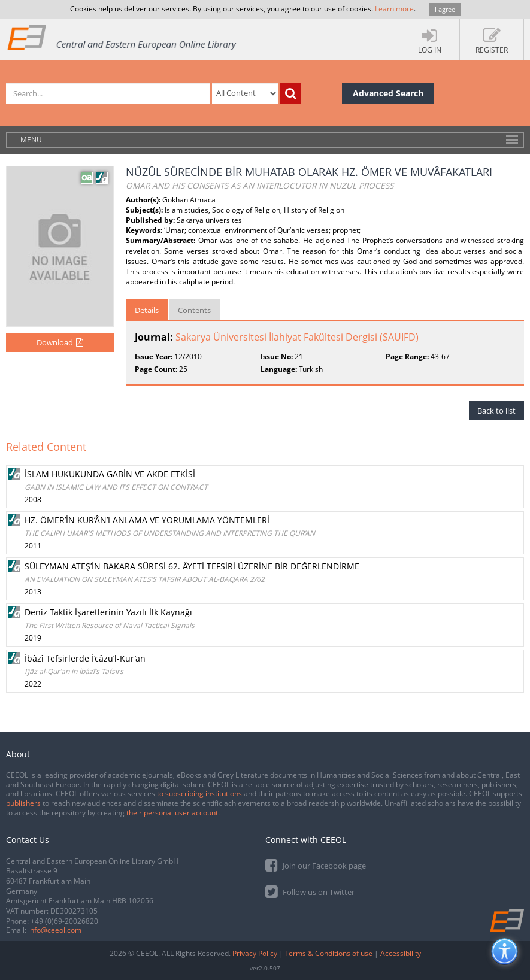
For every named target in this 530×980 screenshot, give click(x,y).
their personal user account (172, 813)
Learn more (394, 9)
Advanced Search (388, 93)
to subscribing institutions (199, 794)
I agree (445, 9)
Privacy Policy (255, 953)
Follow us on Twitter (310, 891)
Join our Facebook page (316, 865)
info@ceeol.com (55, 930)
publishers (23, 803)
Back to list (496, 411)
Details (147, 310)
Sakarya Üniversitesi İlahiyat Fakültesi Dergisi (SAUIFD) (297, 337)
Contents (194, 310)
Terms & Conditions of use (329, 953)
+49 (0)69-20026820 (64, 921)
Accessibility (401, 953)
